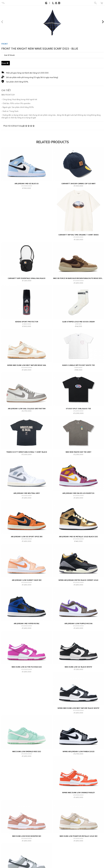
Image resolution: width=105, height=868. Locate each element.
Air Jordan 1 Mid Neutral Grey (27, 493)
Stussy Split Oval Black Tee (78, 409)
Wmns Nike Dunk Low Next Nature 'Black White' (78, 708)
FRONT (5, 44)
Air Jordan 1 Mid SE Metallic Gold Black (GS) (78, 537)
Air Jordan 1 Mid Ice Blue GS (27, 183)
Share (5, 63)
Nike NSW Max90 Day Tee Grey (78, 452)
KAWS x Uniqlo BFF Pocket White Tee (78, 365)
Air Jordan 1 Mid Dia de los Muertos (78, 493)
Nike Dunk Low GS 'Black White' (78, 667)
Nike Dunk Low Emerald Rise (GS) (27, 751)
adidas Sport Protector (27, 322)
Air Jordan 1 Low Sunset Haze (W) (27, 580)
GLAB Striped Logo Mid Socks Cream (78, 322)
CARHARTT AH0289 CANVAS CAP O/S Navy (78, 183)
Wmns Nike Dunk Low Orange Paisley (78, 793)
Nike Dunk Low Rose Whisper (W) (27, 836)
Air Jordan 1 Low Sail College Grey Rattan (27, 409)
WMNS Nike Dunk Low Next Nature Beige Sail (27, 365)
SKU (3, 95)
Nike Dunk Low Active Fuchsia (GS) (27, 667)
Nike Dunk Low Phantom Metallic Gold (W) (78, 836)
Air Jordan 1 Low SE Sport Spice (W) (27, 537)
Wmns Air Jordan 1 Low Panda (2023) (78, 751)
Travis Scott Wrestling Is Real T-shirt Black (27, 452)
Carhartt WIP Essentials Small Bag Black (27, 278)
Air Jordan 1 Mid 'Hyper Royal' (27, 623)
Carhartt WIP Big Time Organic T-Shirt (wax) (78, 235)
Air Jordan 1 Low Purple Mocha (78, 623)
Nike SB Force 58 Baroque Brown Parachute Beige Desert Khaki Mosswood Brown (78, 278)
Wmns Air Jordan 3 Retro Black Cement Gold (78, 580)
